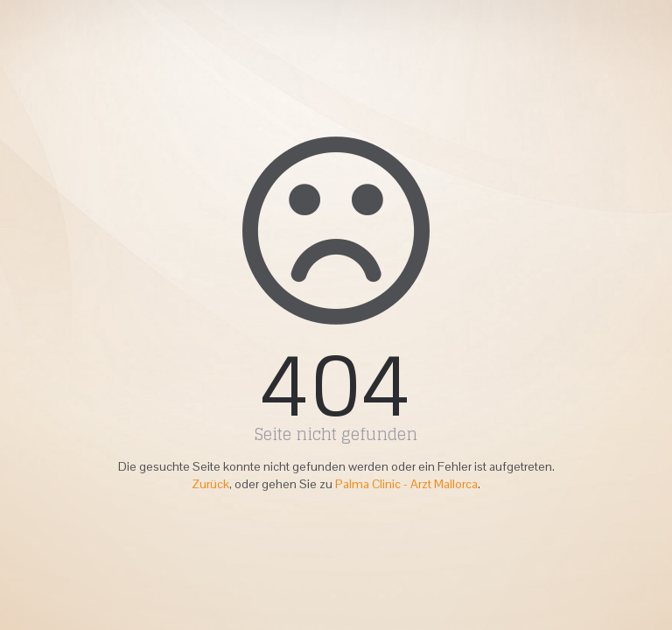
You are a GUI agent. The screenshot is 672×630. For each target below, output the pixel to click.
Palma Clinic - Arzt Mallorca (406, 484)
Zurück (210, 484)
